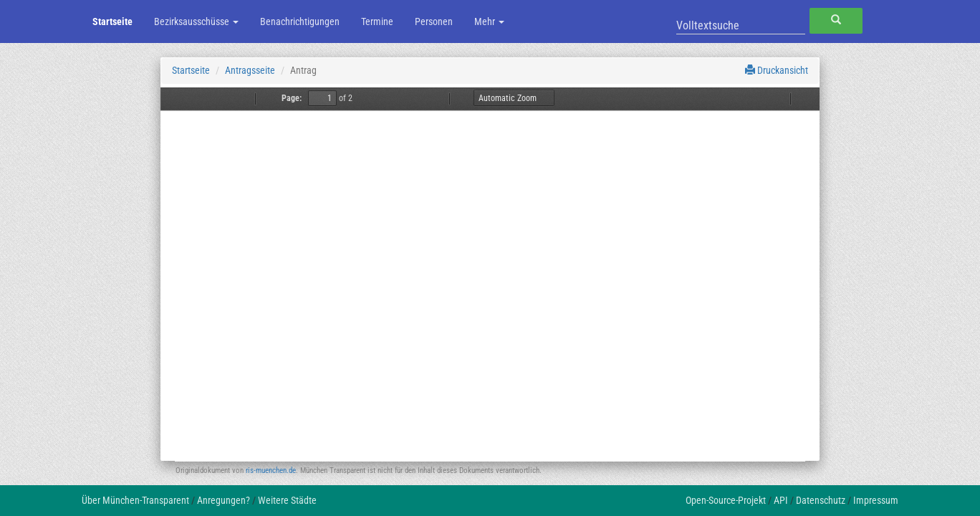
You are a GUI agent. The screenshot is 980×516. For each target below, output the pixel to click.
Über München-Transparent (135, 500)
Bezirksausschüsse (196, 21)
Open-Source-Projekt (726, 500)
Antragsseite (250, 70)
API (781, 500)
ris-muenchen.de (271, 470)
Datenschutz (821, 500)
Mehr (489, 21)
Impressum (876, 500)
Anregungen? (224, 500)
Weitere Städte (287, 500)
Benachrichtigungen (300, 21)
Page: (292, 98)
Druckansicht (777, 70)
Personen (434, 21)
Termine (377, 21)
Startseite (112, 21)
